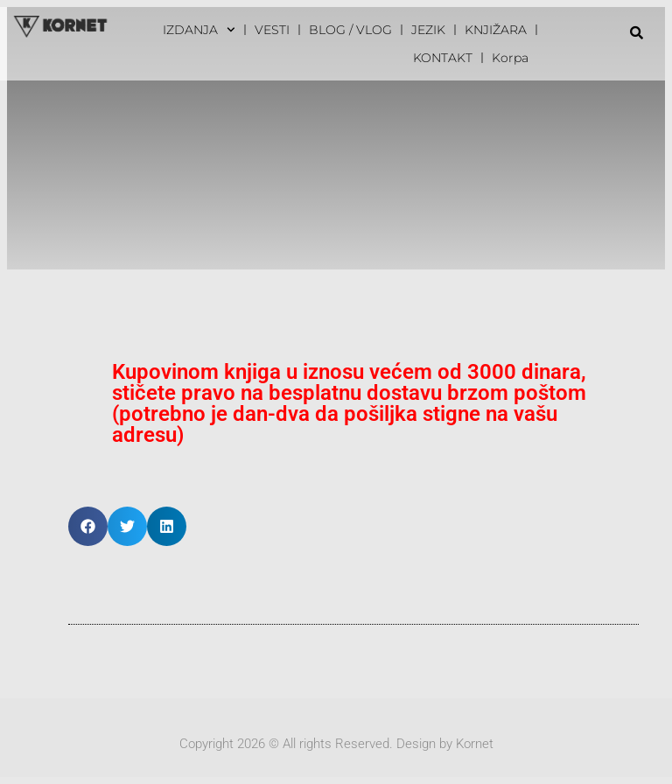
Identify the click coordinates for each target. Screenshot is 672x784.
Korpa (510, 58)
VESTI (272, 30)
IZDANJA (199, 30)
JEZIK (428, 30)
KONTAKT (443, 58)
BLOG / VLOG (350, 30)
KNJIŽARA (496, 30)
